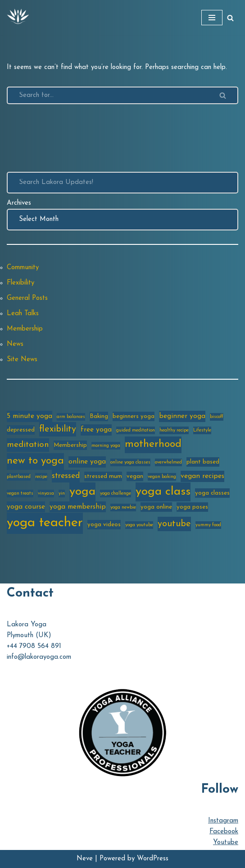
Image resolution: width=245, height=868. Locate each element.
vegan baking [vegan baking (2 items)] (162, 477)
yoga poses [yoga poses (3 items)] (192, 507)
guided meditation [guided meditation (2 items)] (136, 430)
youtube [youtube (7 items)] (174, 524)
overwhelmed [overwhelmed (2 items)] (168, 462)
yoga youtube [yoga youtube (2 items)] (139, 525)
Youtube (226, 843)
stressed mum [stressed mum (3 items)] (103, 476)
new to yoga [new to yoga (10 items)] (35, 461)
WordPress (153, 859)
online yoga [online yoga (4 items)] (87, 462)
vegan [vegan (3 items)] (135, 476)
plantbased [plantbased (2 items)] (19, 477)
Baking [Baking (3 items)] (99, 416)
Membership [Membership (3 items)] (70, 445)
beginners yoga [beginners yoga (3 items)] (134, 416)
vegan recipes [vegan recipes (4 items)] (202, 476)
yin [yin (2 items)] (62, 494)
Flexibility (20, 283)
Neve (85, 859)
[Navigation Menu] (212, 18)
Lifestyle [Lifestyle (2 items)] (202, 430)
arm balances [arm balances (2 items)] (71, 417)
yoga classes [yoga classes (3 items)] (212, 493)
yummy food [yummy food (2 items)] (208, 525)
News (15, 344)
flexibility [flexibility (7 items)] (58, 429)
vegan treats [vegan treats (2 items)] (20, 494)
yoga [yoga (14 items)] (82, 492)
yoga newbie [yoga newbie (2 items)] (123, 507)
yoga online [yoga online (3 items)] (156, 507)
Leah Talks (23, 314)
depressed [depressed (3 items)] (21, 430)
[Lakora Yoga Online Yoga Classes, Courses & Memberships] (18, 18)
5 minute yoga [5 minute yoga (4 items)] (29, 416)
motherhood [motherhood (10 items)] (153, 444)
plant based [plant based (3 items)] (203, 462)
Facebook (224, 832)
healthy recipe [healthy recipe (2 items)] (174, 430)
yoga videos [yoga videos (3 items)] (104, 525)
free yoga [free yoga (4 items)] (96, 430)
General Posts (27, 298)
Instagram (223, 821)
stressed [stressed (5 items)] (66, 476)
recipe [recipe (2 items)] (41, 477)
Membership (25, 329)
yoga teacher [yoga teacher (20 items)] (45, 523)
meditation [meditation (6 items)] (28, 445)
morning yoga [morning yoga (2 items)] (106, 446)
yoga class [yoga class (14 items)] (163, 492)
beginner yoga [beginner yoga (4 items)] (182, 416)
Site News (22, 360)
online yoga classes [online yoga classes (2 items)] (130, 462)
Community (23, 268)
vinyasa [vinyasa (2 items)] (46, 494)
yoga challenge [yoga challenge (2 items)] (116, 494)
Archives (19, 203)
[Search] (230, 18)
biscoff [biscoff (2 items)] (217, 417)
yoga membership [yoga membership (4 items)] (78, 507)
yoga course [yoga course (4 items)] (26, 507)
